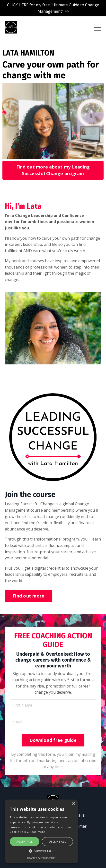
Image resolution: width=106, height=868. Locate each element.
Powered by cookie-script (41, 858)
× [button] (74, 804)
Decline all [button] (57, 841)
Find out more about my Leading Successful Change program (53, 170)
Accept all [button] (25, 841)
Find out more (28, 596)
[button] (41, 851)
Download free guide (53, 740)
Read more (38, 832)
